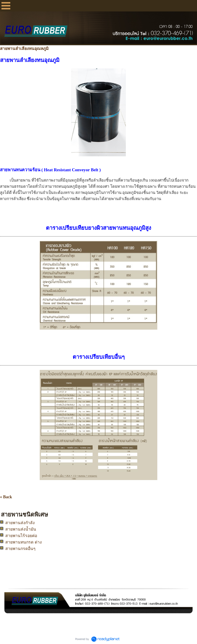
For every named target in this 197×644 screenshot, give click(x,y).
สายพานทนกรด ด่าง (24, 542)
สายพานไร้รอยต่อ (21, 536)
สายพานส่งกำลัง (20, 523)
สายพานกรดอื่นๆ (20, 549)
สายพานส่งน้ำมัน (21, 529)
